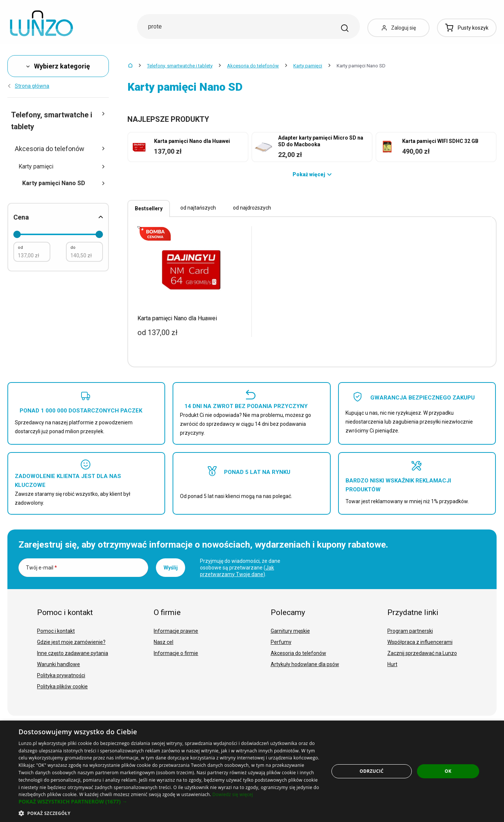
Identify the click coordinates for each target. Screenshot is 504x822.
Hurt (392, 664)
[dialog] (252, 771)
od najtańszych (198, 208)
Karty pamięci (308, 66)
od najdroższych (252, 208)
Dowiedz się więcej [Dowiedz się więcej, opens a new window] (233, 794)
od (20, 248)
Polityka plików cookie (62, 686)
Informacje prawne (176, 631)
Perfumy (281, 642)
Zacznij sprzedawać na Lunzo (422, 653)
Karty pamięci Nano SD (64, 183)
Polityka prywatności (61, 675)
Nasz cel (163, 642)
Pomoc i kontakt (56, 631)
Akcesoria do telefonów (253, 66)
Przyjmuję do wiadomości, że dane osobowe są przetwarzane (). (240, 568)
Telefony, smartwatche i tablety (180, 66)
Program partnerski (410, 631)
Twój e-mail (41, 568)
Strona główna (28, 86)
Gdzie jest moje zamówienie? (71, 642)
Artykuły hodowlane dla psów (305, 664)
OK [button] (448, 771)
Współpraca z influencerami (420, 642)
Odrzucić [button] (372, 771)
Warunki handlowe (59, 664)
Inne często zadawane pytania (73, 653)
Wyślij (171, 568)
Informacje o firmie (176, 653)
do (73, 248)
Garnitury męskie (290, 631)
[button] (169, 802)
